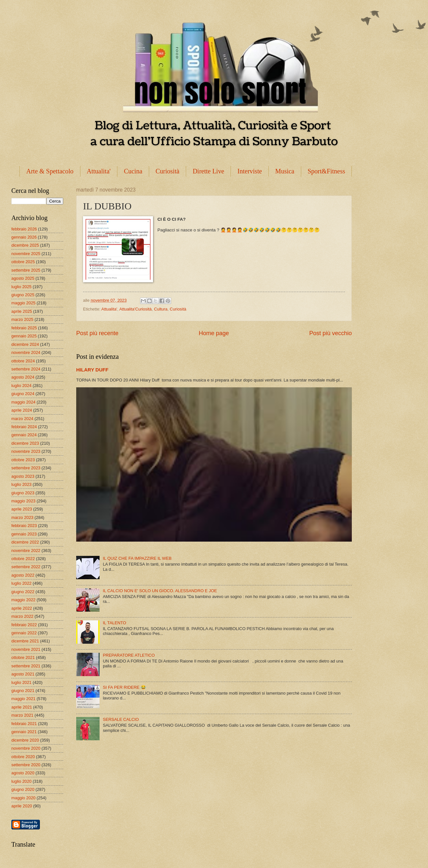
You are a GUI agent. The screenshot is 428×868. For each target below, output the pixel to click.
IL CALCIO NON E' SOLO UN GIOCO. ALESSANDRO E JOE (160, 591)
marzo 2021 (22, 715)
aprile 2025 (22, 311)
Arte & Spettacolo (50, 171)
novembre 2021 (26, 649)
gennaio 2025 (24, 336)
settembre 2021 (26, 666)
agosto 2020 (23, 773)
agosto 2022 (23, 575)
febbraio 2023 (24, 526)
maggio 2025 (23, 303)
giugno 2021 (23, 691)
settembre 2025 (26, 270)
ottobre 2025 (23, 262)
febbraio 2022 (24, 625)
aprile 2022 (22, 608)
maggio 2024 (23, 402)
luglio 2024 (21, 386)
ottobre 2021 (23, 657)
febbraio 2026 (24, 229)
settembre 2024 (26, 369)
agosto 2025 (23, 278)
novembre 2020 (26, 748)
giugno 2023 (23, 493)
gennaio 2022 (24, 633)
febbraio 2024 (24, 427)
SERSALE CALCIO (121, 719)
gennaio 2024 (24, 435)
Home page (214, 333)
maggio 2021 (23, 699)
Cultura (161, 309)
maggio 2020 (23, 798)
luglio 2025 (21, 287)
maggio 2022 (23, 600)
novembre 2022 (26, 551)
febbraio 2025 (24, 328)
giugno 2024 (23, 394)
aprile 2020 (22, 806)
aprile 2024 (22, 410)
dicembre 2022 (25, 542)
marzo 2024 (22, 419)
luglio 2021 (21, 682)
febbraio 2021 (24, 724)
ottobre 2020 (23, 757)
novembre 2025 (26, 254)
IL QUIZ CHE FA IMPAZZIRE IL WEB (137, 558)
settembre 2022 (26, 567)
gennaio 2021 (24, 732)
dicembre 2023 (25, 443)
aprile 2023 (22, 509)
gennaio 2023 (24, 534)
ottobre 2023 (23, 460)
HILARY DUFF (92, 370)
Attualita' (99, 171)
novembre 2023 (26, 451)
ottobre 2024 (23, 361)
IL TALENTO (114, 623)
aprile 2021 (22, 707)
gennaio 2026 (24, 237)
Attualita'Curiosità (136, 309)
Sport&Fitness (327, 171)
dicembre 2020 (25, 740)
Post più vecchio (331, 333)
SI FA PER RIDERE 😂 (124, 687)
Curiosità (167, 171)
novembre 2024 (26, 352)
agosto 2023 (23, 476)
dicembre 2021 (25, 641)
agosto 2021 (23, 674)
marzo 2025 (22, 319)
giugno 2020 (23, 789)
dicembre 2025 (25, 245)
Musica (285, 171)
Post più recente (97, 333)
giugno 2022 (23, 592)
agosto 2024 (23, 377)
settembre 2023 (26, 468)
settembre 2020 (26, 765)
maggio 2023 (23, 501)
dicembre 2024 (25, 344)
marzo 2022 (22, 616)
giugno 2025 (23, 295)
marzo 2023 (22, 517)
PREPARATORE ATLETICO (129, 655)
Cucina (133, 171)
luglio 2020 (21, 781)
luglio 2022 (21, 583)
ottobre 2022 (23, 559)
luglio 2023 (21, 484)
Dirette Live (208, 171)
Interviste (250, 171)
